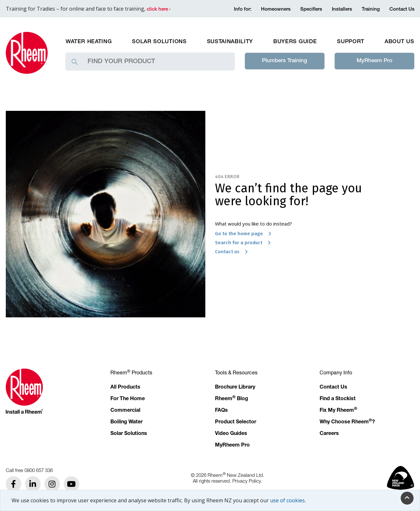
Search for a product (245, 243)
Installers (342, 10)
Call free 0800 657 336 (29, 470)
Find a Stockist (338, 399)
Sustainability (230, 42)
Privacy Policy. (247, 481)
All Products (125, 388)
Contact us (233, 252)
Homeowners (276, 10)
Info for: (243, 10)
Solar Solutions (159, 42)
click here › (159, 10)
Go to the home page (245, 234)
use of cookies (287, 500)
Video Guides (231, 434)
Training (371, 10)
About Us (399, 42)
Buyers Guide (295, 42)
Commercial (125, 411)
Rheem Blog (232, 399)
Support (351, 42)
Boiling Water (126, 422)
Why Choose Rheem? (347, 422)
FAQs (221, 411)
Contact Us (402, 10)
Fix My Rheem (338, 411)
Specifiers (311, 10)
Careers (329, 434)
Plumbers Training (285, 61)
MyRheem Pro (374, 61)
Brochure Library (235, 388)
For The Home (128, 399)
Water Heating (89, 42)
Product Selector (236, 422)
